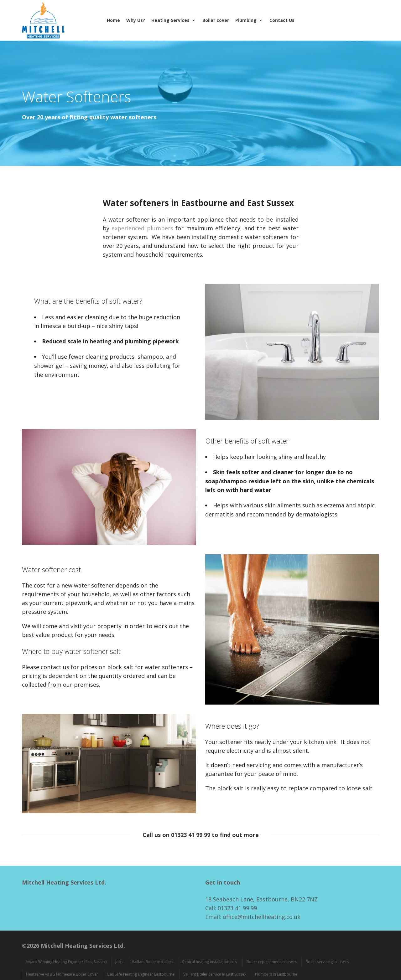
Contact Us (282, 20)
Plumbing (246, 20)
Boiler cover (216, 20)
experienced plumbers (142, 228)
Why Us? (136, 20)
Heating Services (170, 20)
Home (113, 20)
